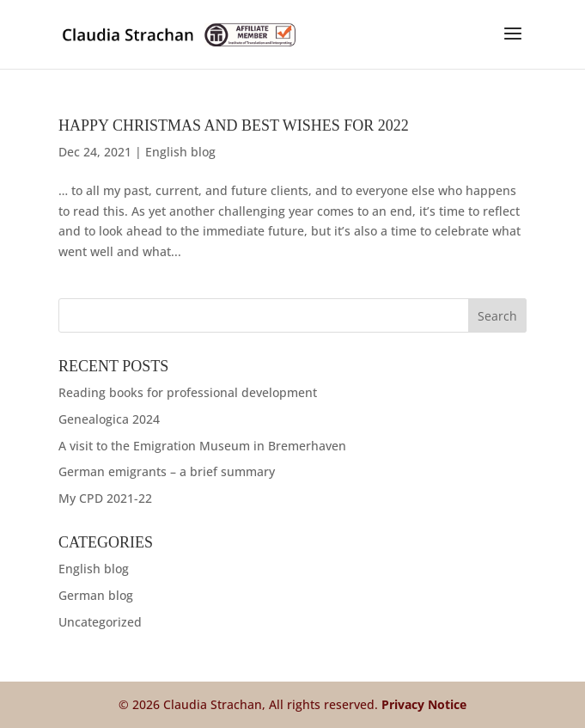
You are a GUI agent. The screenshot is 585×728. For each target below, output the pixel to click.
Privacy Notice (424, 704)
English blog (180, 152)
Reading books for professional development (188, 392)
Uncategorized (100, 622)
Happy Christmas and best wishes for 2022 (234, 125)
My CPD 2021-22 (105, 498)
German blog (96, 595)
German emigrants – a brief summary (167, 471)
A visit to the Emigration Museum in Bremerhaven (202, 446)
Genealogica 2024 (109, 419)
